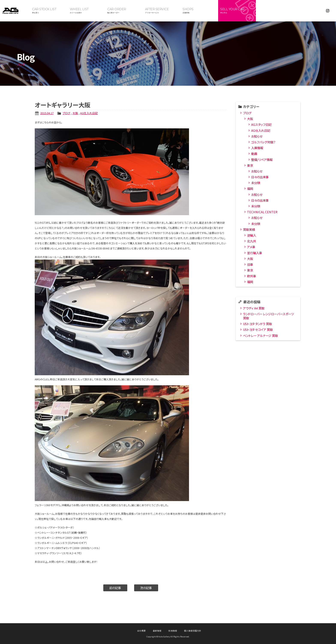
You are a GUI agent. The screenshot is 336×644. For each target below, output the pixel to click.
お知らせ (257, 136)
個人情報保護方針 (193, 631)
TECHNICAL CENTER (262, 212)
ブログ (66, 113)
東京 (250, 165)
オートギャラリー (15, 11)
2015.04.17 (47, 113)
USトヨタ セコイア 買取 (258, 330)
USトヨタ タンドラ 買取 (257, 324)
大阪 (75, 113)
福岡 (250, 188)
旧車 (250, 264)
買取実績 (249, 229)
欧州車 (252, 276)
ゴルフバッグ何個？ (263, 142)
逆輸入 (252, 235)
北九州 (252, 241)
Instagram (328, 11)
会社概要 (141, 631)
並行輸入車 (255, 253)
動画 (254, 154)
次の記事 (146, 588)
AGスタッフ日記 (261, 124)
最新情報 (157, 631)
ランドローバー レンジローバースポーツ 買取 (268, 316)
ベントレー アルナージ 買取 (260, 336)
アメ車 (251, 247)
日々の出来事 (260, 177)
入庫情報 (257, 148)
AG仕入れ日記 (89, 113)
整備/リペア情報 (262, 160)
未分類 (256, 183)
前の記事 (115, 588)
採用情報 (173, 631)
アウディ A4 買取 (254, 308)
